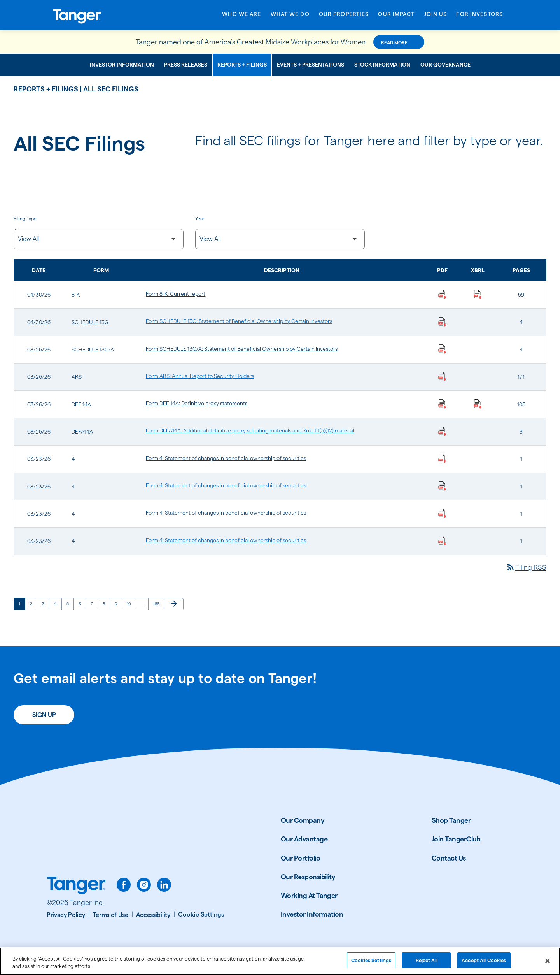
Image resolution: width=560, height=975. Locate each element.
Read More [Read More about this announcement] (394, 43)
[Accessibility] (156, 915)
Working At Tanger (309, 895)
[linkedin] (164, 885)
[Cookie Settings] (201, 915)
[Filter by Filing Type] (99, 239)
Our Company (303, 820)
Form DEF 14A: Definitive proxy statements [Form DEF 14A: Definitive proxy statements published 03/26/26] (197, 403)
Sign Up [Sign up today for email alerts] (44, 715)
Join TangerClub (456, 839)
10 (131, 603)
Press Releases (186, 65)
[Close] (548, 963)
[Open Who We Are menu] (241, 16)
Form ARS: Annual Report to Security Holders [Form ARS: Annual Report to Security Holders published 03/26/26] (200, 376)
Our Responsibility (308, 877)
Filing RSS (526, 567)
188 (158, 603)
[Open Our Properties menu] (344, 16)
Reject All (427, 963)
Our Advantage (304, 839)
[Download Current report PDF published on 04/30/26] (442, 294)
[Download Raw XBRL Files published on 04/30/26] (478, 294)
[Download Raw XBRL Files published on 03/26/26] (478, 403)
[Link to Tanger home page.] (76, 886)
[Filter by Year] (280, 239)
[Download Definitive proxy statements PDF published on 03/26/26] (442, 403)
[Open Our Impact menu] (396, 16)
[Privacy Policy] (68, 915)
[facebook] (124, 885)
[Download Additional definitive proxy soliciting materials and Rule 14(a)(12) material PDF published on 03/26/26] (442, 430)
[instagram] (144, 885)
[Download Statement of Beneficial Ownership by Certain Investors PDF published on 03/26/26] (442, 349)
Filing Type (25, 219)
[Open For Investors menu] (479, 16)
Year (200, 219)
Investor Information (122, 65)
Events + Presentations (311, 65)
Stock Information (382, 65)
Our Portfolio (300, 858)
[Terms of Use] (113, 915)
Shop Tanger (451, 820)
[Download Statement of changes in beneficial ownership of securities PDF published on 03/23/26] (442, 458)
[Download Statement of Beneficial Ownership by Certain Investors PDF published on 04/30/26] (442, 321)
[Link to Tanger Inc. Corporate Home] (103, 15)
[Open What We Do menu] (290, 16)
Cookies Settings (371, 963)
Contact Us (449, 858)
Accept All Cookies (484, 963)
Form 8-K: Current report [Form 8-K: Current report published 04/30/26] (176, 294)
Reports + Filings (242, 65)
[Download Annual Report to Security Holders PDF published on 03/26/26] (442, 376)
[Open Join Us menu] (436, 16)
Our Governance (445, 65)
